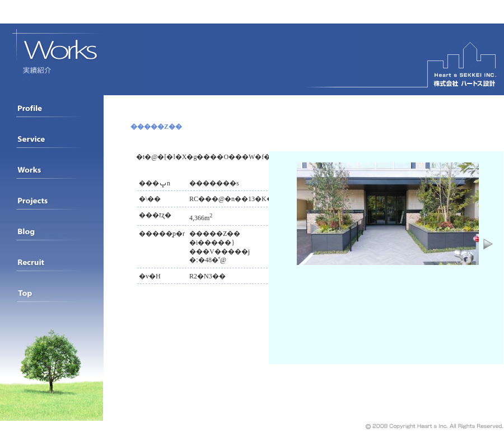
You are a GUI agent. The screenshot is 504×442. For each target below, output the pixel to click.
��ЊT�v (52, 115)
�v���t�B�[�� (52, 146)
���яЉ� (52, 177)
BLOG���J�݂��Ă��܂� (52, 238)
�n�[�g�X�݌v (432, 59)
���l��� (52, 269)
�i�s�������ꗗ (52, 208)
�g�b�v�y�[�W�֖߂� (52, 300)
